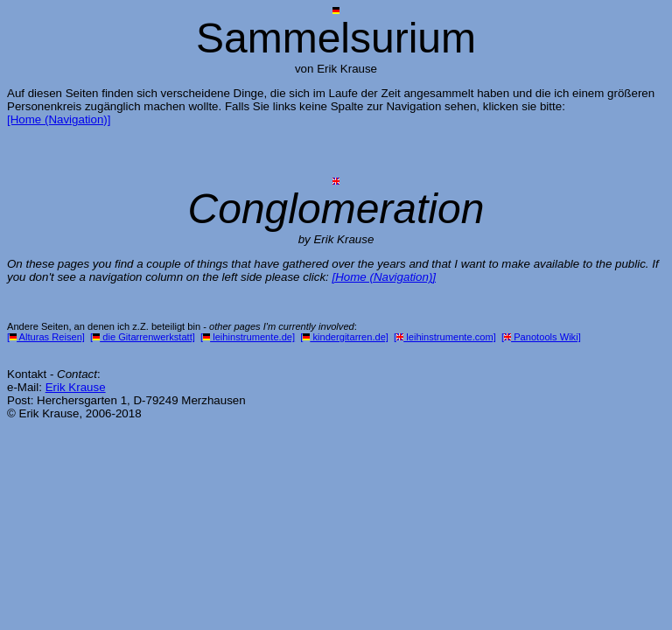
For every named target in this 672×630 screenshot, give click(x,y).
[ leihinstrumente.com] (445, 337)
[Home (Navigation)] (59, 119)
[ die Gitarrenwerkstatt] (143, 337)
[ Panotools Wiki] (541, 337)
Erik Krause (76, 387)
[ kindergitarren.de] (344, 337)
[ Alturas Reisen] (46, 337)
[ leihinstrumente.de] (248, 337)
